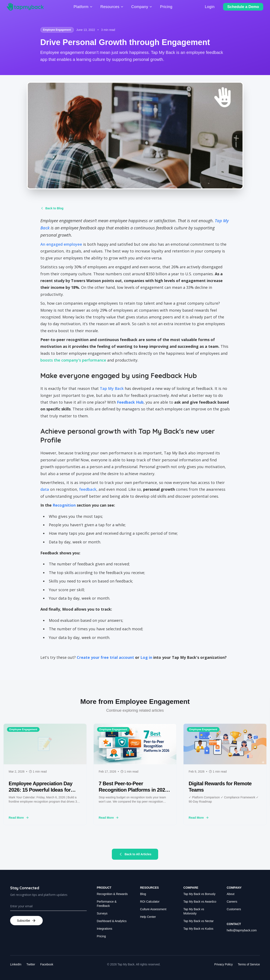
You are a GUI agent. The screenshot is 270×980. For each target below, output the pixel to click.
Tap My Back (112, 388)
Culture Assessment (153, 909)
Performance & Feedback (107, 904)
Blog (143, 894)
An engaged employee (61, 244)
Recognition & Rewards (112, 894)
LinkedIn (16, 964)
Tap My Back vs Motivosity (194, 911)
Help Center (148, 917)
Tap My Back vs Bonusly (199, 894)
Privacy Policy (224, 964)
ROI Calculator (150, 902)
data (45, 489)
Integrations (105, 929)
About (231, 894)
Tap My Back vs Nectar (198, 921)
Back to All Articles (135, 854)
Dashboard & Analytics (112, 921)
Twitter (31, 964)
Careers (232, 902)
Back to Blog (52, 208)
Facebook (47, 964)
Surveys (102, 913)
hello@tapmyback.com (242, 930)
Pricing (101, 936)
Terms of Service (249, 964)
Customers (234, 909)
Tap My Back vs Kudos (198, 929)
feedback (88, 489)
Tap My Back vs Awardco (200, 902)
